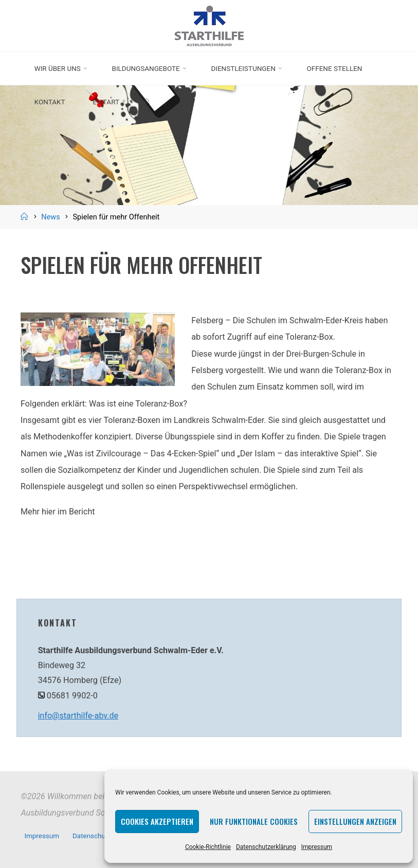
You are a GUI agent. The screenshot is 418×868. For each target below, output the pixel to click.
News (50, 217)
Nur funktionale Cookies (254, 821)
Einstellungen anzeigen (355, 821)
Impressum (317, 847)
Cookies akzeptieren (157, 821)
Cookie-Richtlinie (208, 847)
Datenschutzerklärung (266, 847)
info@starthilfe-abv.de (79, 716)
